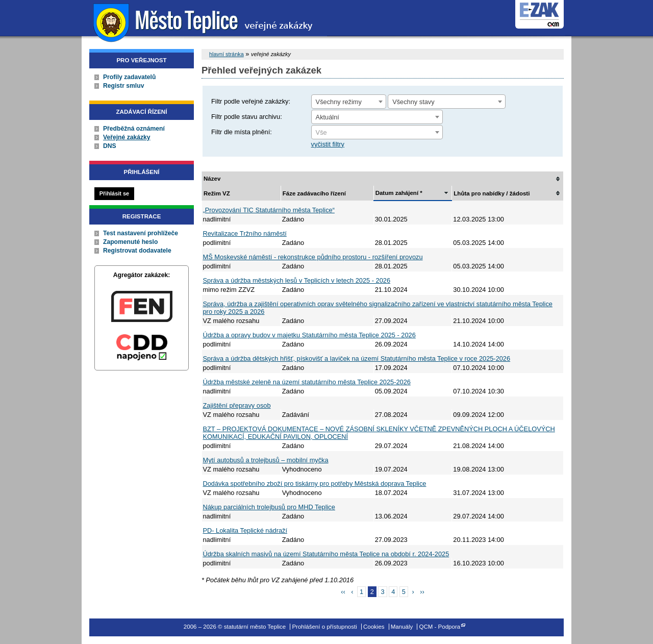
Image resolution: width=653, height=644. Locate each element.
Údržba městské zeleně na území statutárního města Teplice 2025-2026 (307, 382)
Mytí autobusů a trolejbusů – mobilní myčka (266, 460)
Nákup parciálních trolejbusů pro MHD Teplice (269, 507)
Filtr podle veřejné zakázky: (251, 101)
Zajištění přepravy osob (237, 405)
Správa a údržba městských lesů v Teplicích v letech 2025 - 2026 (297, 280)
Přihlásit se (114, 193)
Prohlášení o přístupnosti (324, 627)
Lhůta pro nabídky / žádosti (492, 193)
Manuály (402, 627)
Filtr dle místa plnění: (242, 132)
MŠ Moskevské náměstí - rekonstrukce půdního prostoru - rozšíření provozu (313, 257)
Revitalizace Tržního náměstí (245, 233)
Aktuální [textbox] (328, 117)
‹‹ (343, 592)
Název (212, 179)
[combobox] (349, 102)
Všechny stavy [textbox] (413, 102)
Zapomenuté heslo (130, 242)
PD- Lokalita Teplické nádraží (245, 530)
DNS (110, 146)
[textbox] (377, 133)
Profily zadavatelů (129, 77)
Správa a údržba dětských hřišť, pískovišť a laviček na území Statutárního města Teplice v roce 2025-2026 (357, 358)
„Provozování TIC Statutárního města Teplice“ (269, 210)
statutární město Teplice (204, 22)
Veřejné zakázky (127, 137)
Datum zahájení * (399, 193)
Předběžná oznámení (134, 129)
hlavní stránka (227, 54)
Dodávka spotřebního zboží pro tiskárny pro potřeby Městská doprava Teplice (315, 484)
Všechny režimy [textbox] (339, 102)
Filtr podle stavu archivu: (247, 117)
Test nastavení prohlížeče (141, 233)
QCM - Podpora (440, 627)
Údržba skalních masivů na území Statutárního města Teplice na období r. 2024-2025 (326, 554)
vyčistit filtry (328, 144)
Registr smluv (123, 86)
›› (422, 592)
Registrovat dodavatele (137, 251)
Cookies (374, 627)
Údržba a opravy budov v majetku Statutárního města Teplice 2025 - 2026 (309, 335)
